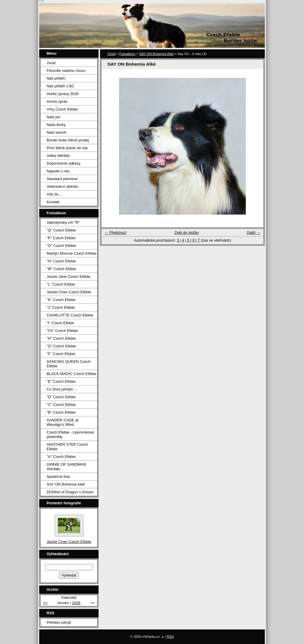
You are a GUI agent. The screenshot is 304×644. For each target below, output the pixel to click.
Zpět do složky (187, 233)
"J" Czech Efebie (61, 307)
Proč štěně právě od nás (67, 148)
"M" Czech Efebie (61, 269)
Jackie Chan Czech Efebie (69, 292)
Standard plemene (62, 179)
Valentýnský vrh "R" (63, 222)
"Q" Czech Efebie (61, 230)
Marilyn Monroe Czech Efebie (72, 253)
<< (45, 603)
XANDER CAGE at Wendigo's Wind (62, 422)
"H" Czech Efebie (61, 338)
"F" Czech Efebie (61, 354)
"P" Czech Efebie (61, 238)
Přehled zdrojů (59, 622)
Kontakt (53, 202)
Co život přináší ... (62, 389)
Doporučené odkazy (64, 163)
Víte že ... (55, 194)
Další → (254, 233)
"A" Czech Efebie (61, 457)
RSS (170, 637)
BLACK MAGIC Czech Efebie (71, 374)
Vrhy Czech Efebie (62, 109)
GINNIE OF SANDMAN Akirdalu (66, 467)
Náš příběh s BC (61, 86)
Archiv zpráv (57, 101)
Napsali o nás (58, 171)
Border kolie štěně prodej (68, 140)
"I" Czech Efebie (60, 323)
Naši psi (53, 117)
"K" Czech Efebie (61, 300)
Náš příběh (56, 78)
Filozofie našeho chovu (66, 71)
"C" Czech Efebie (61, 405)
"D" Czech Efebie (61, 397)
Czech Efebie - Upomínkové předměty (70, 434)
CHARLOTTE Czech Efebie (70, 315)
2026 (76, 603)
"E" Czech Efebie (61, 381)
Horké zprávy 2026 (62, 94)
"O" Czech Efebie (61, 246)
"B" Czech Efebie (61, 412)
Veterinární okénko (62, 186)
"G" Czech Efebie (61, 346)
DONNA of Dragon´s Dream (70, 492)
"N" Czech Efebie (61, 261)
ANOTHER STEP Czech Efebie (67, 447)
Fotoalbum (127, 54)
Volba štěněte (58, 156)
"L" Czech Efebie (61, 284)
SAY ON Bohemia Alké (156, 54)
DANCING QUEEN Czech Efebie (69, 364)
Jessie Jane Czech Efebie (68, 277)
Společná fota (58, 477)
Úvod (111, 54)
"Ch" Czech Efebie (62, 331)
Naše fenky (56, 125)
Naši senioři (57, 132)
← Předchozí (115, 233)
